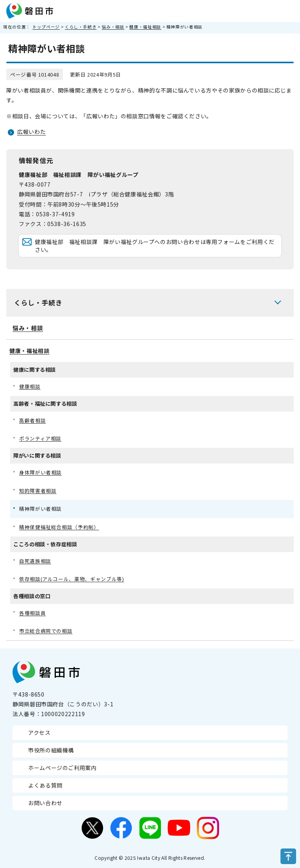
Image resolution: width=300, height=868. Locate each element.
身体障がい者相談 (40, 472)
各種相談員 (32, 613)
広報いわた (31, 132)
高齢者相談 (32, 420)
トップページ (46, 27)
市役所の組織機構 (51, 750)
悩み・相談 (113, 27)
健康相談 (30, 386)
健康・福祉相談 (145, 27)
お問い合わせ (45, 803)
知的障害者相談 (38, 491)
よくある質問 (45, 785)
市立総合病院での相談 (46, 631)
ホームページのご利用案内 (62, 768)
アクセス (39, 733)
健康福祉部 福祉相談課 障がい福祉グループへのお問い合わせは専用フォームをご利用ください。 (155, 246)
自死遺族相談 (35, 561)
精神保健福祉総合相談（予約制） (59, 527)
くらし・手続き (81, 27)
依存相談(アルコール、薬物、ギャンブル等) (71, 579)
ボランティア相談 (40, 438)
